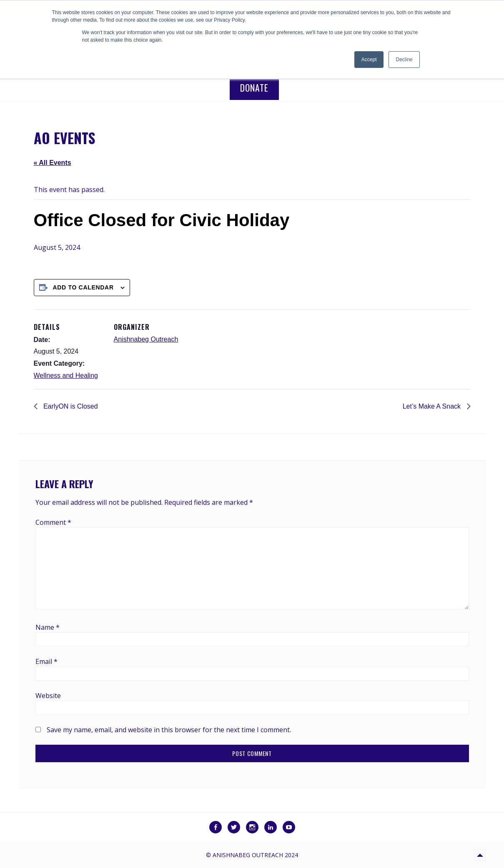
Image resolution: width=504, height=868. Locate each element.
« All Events (53, 163)
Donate (254, 87)
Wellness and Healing (66, 375)
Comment (53, 522)
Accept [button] (369, 60)
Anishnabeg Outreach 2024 (255, 855)
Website (48, 696)
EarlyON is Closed (70, 406)
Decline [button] (404, 60)
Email (46, 661)
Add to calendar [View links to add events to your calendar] (83, 287)
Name (48, 627)
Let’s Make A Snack (433, 406)
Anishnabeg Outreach (146, 339)
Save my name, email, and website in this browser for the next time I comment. (169, 730)
